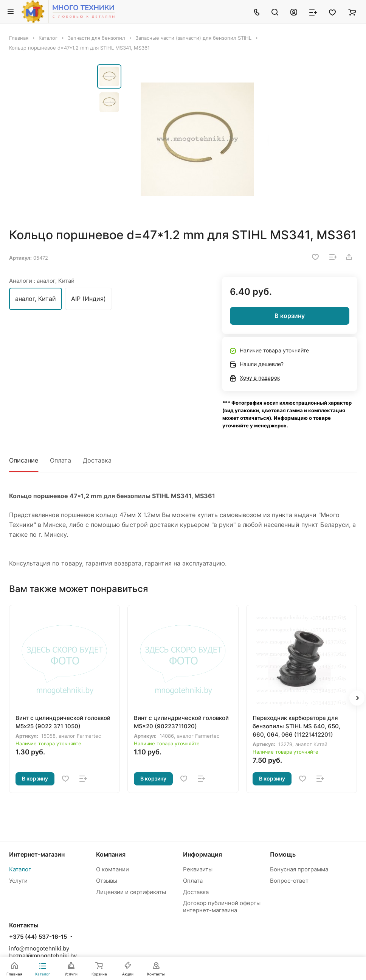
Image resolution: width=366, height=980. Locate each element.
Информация (202, 854)
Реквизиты (198, 869)
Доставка (97, 460)
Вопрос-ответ (289, 881)
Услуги (18, 881)
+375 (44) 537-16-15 (38, 937)
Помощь (283, 854)
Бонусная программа (299, 869)
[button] (357, 698)
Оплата (60, 460)
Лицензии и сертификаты (131, 892)
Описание (24, 460)
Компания (111, 854)
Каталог (20, 869)
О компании (112, 869)
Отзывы (107, 881)
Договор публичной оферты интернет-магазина (222, 907)
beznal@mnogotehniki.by (43, 956)
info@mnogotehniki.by (39, 948)
